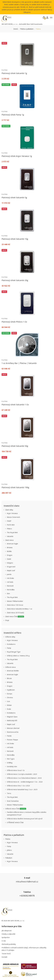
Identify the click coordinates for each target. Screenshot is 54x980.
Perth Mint (11, 525)
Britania (10, 547)
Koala (9, 709)
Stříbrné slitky (10, 637)
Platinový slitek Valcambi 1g (14, 73)
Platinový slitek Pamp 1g (13, 115)
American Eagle (12, 544)
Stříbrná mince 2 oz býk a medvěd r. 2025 (22, 774)
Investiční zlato (12, 506)
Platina (5, 70)
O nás (4, 941)
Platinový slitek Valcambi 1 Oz (15, 405)
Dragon (10, 555)
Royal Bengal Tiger (14, 652)
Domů (16, 29)
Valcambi (10, 536)
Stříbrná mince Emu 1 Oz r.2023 (18, 786)
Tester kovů (6, 953)
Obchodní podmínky (9, 944)
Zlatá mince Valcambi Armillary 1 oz (19, 609)
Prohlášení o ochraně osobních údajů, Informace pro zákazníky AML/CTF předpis (24, 949)
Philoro (9, 529)
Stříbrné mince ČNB (16, 809)
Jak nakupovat (7, 930)
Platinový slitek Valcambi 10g (15, 239)
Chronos (10, 697)
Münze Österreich (13, 517)
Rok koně (10, 586)
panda (9, 574)
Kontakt (4, 957)
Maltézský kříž (12, 720)
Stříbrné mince (11, 667)
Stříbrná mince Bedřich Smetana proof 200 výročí (25, 819)
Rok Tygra (11, 759)
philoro (9, 850)
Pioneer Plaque (12, 740)
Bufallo (9, 551)
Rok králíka (11, 590)
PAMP (9, 521)
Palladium (9, 858)
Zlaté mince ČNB (15, 616)
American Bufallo (13, 671)
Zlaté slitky (9, 510)
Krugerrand (11, 567)
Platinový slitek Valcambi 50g (15, 446)
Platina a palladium (27, 29)
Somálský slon (12, 766)
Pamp (9, 648)
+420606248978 (27, 896)
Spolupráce (6, 937)
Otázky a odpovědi (8, 934)
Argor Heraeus (12, 513)
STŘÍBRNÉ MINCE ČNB (15, 822)
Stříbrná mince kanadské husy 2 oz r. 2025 (22, 789)
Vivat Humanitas (13, 801)
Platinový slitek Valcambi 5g (14, 197)
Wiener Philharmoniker (15, 601)
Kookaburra (11, 644)
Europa (9, 694)
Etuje (7, 620)
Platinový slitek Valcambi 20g (15, 280)
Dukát (9, 559)
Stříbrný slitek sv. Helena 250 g (18, 656)
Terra (9, 793)
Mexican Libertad (13, 728)
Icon (8, 701)
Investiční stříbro (12, 633)
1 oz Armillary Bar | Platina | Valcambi (19, 363)
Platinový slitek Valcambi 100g (15, 487)
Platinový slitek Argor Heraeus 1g (17, 156)
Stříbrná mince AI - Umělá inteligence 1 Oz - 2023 (25, 782)
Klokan (9, 705)
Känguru (10, 563)
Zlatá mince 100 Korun (15, 605)
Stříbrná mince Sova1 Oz (16, 770)
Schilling (10, 763)
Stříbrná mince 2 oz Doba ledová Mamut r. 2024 (24, 778)
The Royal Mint (12, 532)
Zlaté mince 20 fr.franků (15, 613)
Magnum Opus (12, 717)
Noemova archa (13, 732)
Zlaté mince (9, 540)
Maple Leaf (11, 570)
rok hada (10, 582)
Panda (9, 736)
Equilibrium (11, 690)
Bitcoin (9, 678)
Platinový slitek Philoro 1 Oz (14, 322)
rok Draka (10, 578)
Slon (8, 593)
